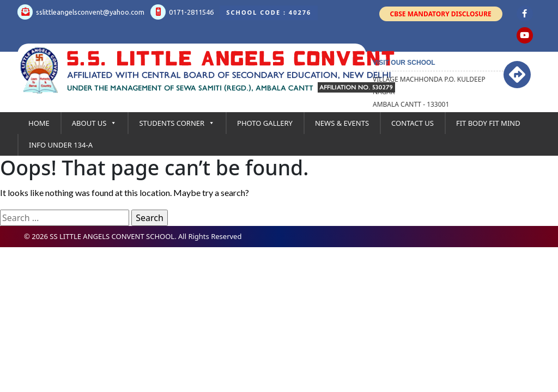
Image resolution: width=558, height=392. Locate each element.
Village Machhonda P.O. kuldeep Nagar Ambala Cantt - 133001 (429, 92)
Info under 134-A (61, 145)
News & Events (342, 123)
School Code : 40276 (269, 12)
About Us (95, 123)
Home (39, 123)
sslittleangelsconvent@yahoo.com (81, 12)
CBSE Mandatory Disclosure (441, 14)
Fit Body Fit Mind (488, 123)
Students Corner (177, 123)
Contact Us (413, 123)
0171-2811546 (182, 12)
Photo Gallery (265, 123)
